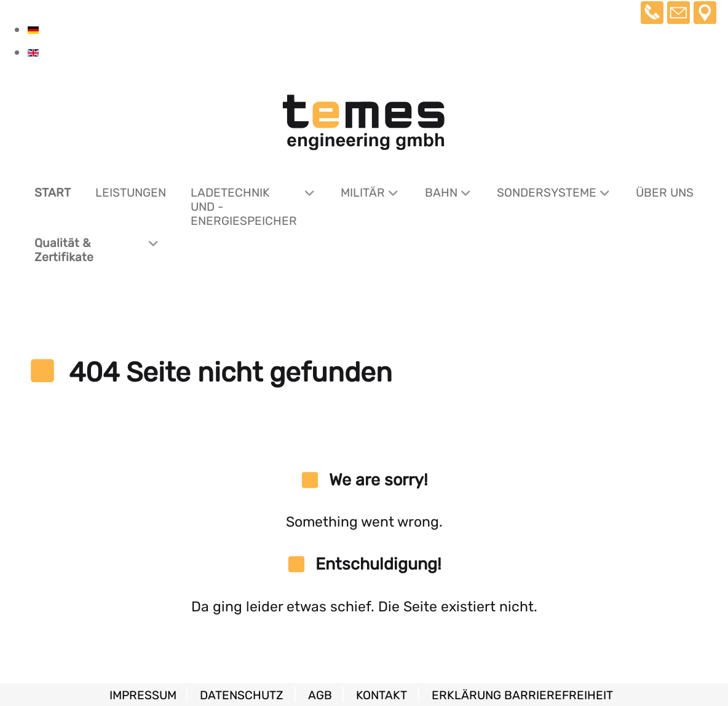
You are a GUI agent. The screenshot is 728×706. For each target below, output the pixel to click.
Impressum (144, 695)
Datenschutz (242, 695)
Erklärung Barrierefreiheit (522, 695)
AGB (322, 695)
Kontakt (382, 695)
